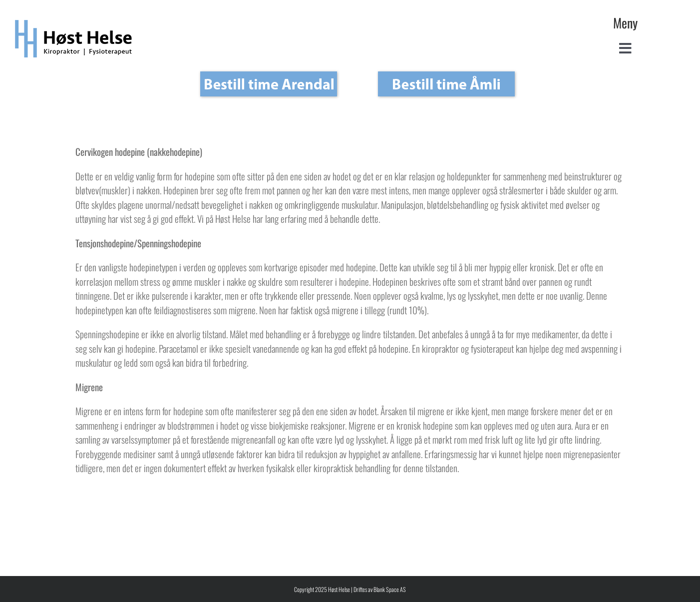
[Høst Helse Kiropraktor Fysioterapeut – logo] (74, 24)
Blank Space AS (390, 589)
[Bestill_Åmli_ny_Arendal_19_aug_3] (269, 84)
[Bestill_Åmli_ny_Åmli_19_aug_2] (446, 84)
